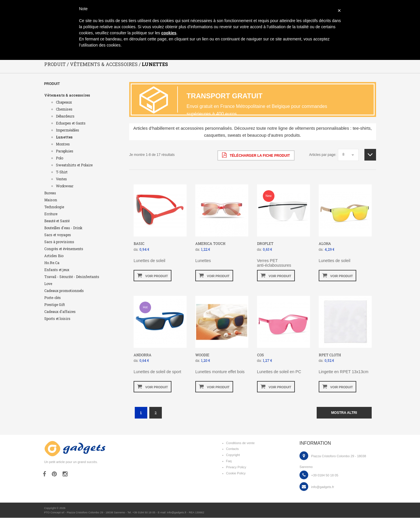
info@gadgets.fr (323, 487)
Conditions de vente (240, 443)
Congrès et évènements (64, 249)
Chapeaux (64, 102)
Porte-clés (53, 298)
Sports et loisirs (57, 319)
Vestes (61, 179)
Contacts (233, 449)
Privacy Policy (236, 467)
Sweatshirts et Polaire (74, 165)
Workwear (65, 186)
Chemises (64, 109)
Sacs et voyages (58, 235)
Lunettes (64, 137)
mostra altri (344, 413)
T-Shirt (62, 172)
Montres (63, 144)
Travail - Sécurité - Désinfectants (72, 277)
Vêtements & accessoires (67, 95)
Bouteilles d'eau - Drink (63, 228)
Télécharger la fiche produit (256, 155)
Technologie (54, 207)
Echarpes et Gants (71, 123)
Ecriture (51, 214)
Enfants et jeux (57, 270)
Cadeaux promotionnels (64, 291)
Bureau (50, 193)
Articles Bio (54, 256)
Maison (51, 200)
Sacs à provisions (59, 242)
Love (48, 284)
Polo (60, 158)
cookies (169, 33)
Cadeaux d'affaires (60, 312)
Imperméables (68, 130)
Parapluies (65, 151)
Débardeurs (65, 116)
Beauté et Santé (57, 221)
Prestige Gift (55, 305)
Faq (229, 461)
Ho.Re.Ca (52, 263)
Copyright (233, 455)
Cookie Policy (236, 474)
